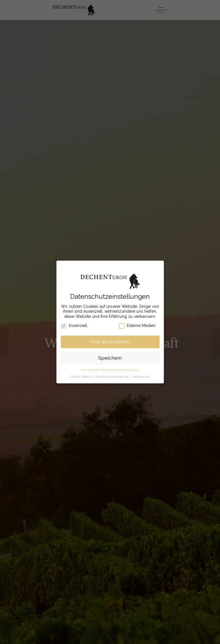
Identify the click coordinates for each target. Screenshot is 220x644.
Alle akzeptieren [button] (110, 342)
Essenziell (74, 326)
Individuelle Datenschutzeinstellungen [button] (110, 370)
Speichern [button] (110, 358)
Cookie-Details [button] (81, 377)
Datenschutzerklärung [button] (112, 377)
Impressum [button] (141, 377)
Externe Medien (137, 326)
